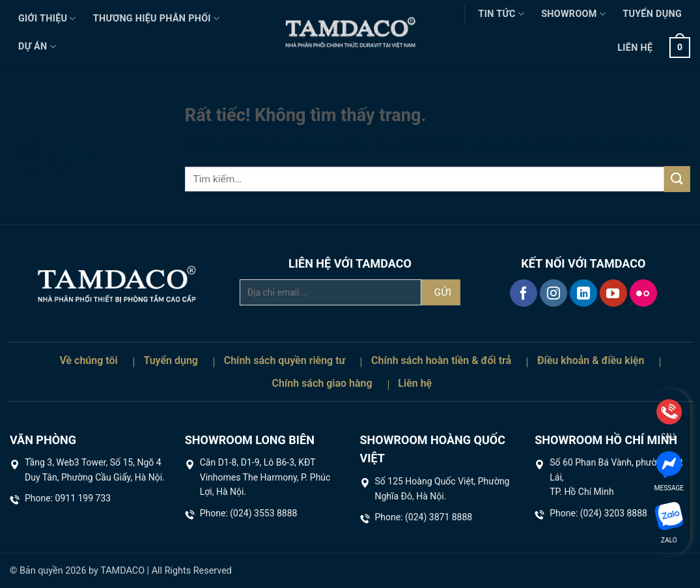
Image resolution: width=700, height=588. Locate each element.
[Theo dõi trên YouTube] (613, 293)
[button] (680, 48)
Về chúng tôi (88, 360)
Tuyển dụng (652, 14)
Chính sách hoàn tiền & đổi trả (441, 360)
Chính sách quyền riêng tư (285, 360)
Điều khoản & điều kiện (591, 360)
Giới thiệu (47, 19)
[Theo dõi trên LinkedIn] (583, 293)
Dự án (37, 47)
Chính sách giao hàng (322, 383)
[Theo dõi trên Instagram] (553, 293)
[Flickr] (643, 293)
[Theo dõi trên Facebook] (524, 293)
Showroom (573, 14)
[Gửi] (677, 179)
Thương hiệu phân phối (157, 19)
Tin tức (502, 14)
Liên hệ (635, 48)
